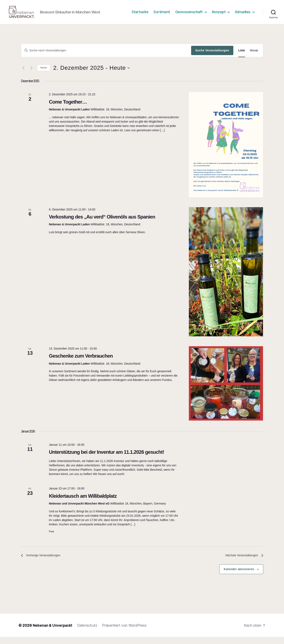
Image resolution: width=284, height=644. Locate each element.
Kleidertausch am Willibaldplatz (83, 502)
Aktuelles (243, 15)
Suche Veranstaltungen (212, 57)
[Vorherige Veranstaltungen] (23, 74)
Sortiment (162, 15)
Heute (44, 74)
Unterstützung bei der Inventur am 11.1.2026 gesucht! (106, 458)
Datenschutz (89, 632)
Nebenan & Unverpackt (53, 632)
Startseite (140, 15)
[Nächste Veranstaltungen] (32, 74)
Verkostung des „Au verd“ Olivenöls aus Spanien (102, 223)
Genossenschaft (189, 15)
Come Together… (68, 108)
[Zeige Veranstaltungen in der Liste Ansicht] (242, 57)
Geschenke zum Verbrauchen (81, 362)
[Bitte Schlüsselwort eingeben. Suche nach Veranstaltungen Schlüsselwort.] (106, 57)
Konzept (219, 15)
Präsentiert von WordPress (127, 632)
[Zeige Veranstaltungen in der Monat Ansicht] (254, 57)
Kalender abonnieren (239, 576)
